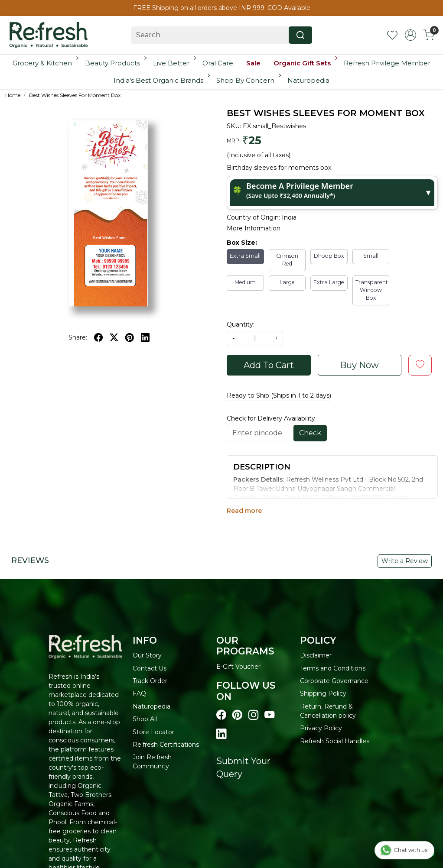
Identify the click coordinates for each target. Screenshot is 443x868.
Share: (78, 337)
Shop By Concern (248, 80)
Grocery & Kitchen (45, 63)
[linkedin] (145, 337)
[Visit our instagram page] (253, 715)
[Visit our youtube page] (269, 715)
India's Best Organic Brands (161, 80)
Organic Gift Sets (305, 63)
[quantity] (255, 338)
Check (310, 433)
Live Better (174, 63)
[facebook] (98, 337)
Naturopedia (308, 80)
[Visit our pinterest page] (237, 715)
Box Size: (242, 243)
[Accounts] (410, 35)
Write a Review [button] (405, 561)
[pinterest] (130, 337)
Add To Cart (269, 365)
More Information (254, 228)
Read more (244, 511)
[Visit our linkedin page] (221, 734)
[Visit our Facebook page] (221, 715)
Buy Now (359, 365)
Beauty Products (115, 63)
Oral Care (218, 63)
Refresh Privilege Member (387, 63)
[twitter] (114, 337)
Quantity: (241, 324)
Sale (253, 63)
